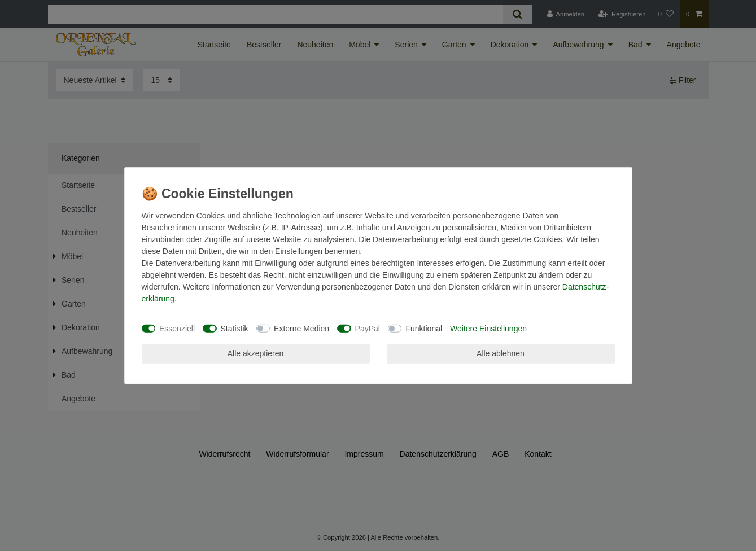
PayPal (368, 328)
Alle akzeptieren (256, 353)
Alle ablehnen (501, 353)
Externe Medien (301, 328)
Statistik (235, 328)
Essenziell (177, 328)
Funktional (424, 328)
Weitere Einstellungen (488, 328)
